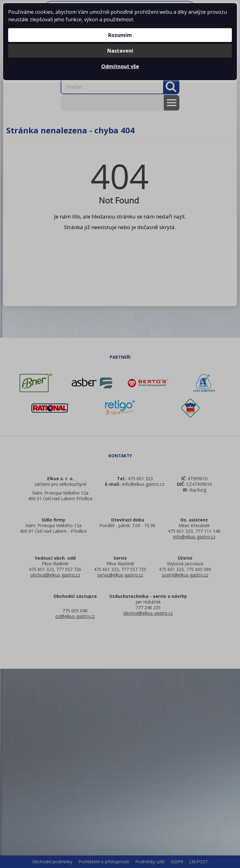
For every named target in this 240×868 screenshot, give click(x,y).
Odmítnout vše (120, 66)
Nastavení (120, 51)
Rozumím (120, 35)
